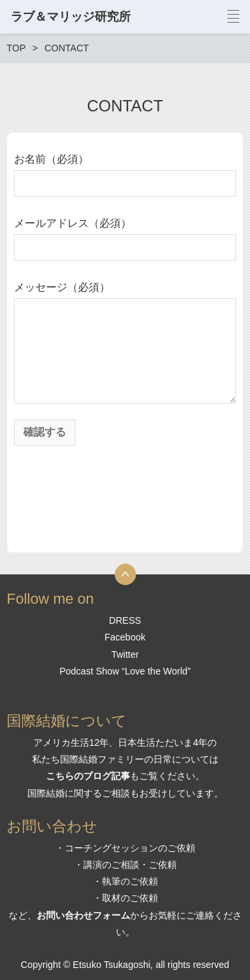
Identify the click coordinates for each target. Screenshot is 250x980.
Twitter (125, 654)
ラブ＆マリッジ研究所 (71, 17)
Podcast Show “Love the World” (125, 671)
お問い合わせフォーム (83, 915)
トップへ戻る (125, 574)
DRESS (125, 620)
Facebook (125, 637)
